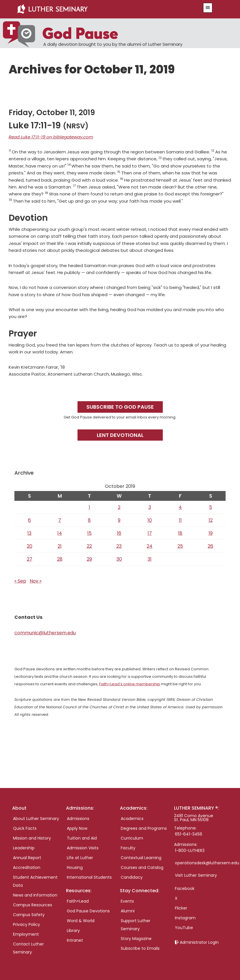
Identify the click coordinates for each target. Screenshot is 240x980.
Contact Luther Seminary (28, 948)
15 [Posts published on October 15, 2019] (89, 533)
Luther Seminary (101, 9)
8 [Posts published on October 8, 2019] (89, 520)
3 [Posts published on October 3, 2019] (150, 507)
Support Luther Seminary (136, 925)
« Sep (20, 581)
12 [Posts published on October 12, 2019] (211, 520)
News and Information (35, 895)
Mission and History (32, 838)
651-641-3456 (189, 834)
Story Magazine (136, 939)
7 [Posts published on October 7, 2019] (60, 520)
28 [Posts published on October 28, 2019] (60, 559)
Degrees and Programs (144, 828)
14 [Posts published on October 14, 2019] (60, 533)
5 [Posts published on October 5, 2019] (211, 507)
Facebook (185, 888)
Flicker (181, 908)
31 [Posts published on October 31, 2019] (150, 559)
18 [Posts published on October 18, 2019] (180, 533)
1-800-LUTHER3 (190, 850)
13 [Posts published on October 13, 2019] (29, 533)
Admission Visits (83, 848)
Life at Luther (80, 858)
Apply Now (77, 828)
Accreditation (27, 867)
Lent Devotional (120, 435)
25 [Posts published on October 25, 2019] (180, 546)
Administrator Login (199, 942)
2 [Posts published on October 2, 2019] (119, 507)
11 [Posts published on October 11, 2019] (180, 520)
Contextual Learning (141, 858)
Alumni (128, 911)
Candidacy (132, 877)
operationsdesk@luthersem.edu (207, 863)
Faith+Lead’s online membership (130, 684)
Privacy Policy (27, 924)
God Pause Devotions (88, 911)
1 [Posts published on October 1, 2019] (89, 507)
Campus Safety (29, 915)
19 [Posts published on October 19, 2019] (211, 533)
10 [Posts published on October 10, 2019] (150, 520)
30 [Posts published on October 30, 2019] (119, 559)
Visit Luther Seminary (196, 875)
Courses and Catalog (142, 867)
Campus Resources (33, 905)
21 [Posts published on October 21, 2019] (60, 546)
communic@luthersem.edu (45, 633)
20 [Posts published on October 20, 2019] (30, 546)
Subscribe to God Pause (120, 407)
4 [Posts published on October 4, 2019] (180, 507)
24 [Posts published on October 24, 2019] (150, 546)
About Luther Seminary (36, 819)
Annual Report (27, 858)
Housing (75, 867)
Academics (132, 819)
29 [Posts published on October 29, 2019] (89, 559)
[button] (208, 8)
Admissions (78, 819)
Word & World (81, 921)
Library (73, 930)
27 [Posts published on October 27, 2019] (30, 559)
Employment (26, 934)
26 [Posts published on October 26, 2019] (210, 546)
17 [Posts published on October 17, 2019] (150, 533)
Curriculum (132, 838)
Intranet (75, 940)
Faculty (128, 848)
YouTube (184, 928)
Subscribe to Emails (140, 948)
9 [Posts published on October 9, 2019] (119, 520)
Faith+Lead (78, 901)
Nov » (36, 581)
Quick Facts (25, 828)
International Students (89, 877)
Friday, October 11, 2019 (52, 113)
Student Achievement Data (35, 881)
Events (127, 901)
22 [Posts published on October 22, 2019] (89, 546)
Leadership (24, 848)
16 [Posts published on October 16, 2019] (119, 533)
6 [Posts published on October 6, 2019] (29, 520)
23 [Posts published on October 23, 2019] (119, 546)
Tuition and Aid (82, 838)
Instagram (185, 918)
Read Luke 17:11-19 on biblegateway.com (51, 137)
